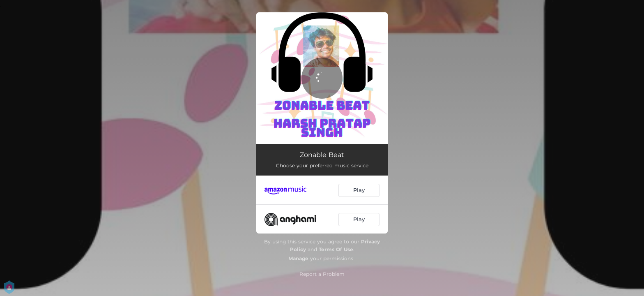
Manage (298, 258)
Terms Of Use (336, 249)
